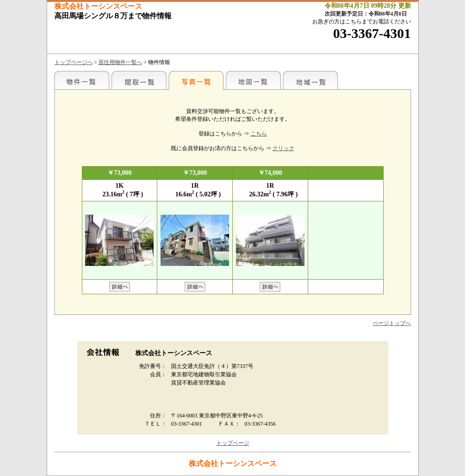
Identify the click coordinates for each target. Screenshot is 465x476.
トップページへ (74, 62)
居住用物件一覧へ (120, 62)
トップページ (233, 443)
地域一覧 (310, 80)
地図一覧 (253, 80)
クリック (283, 148)
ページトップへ (392, 323)
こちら (259, 134)
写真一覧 (196, 80)
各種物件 (82, 80)
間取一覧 (139, 80)
